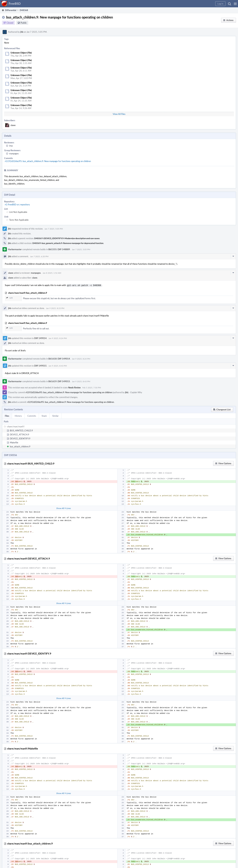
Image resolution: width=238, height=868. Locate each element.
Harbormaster (15, 249)
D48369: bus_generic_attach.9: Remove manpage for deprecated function (68, 243)
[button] (235, 4)
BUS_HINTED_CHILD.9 (21, 430)
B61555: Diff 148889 (59, 249)
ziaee (13, 125)
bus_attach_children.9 (20, 446)
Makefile (14, 442)
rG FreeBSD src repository (17, 204)
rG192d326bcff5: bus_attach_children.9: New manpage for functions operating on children (48, 161)
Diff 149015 (40, 365)
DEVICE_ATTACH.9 (20, 434)
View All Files (119, 114)
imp (11, 146)
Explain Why (136, 392)
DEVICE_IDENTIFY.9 (20, 438)
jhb (22, 32)
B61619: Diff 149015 (59, 381)
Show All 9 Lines (64, 508)
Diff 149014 (40, 338)
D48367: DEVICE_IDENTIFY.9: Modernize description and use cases (67, 238)
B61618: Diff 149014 (59, 358)
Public (24, 23)
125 (9, 298)
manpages (14, 153)
